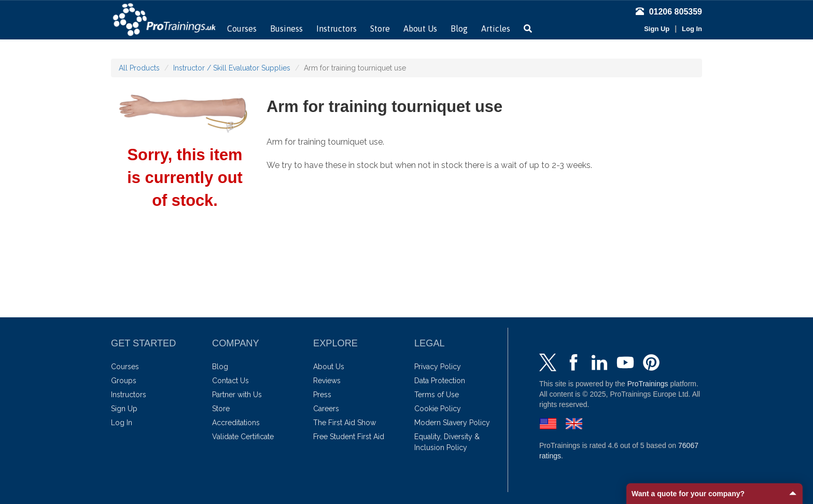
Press (322, 395)
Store (380, 29)
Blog (459, 29)
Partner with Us (237, 395)
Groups (124, 381)
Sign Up (657, 29)
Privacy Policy (438, 367)
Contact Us (230, 381)
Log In (692, 29)
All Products (139, 68)
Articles (496, 29)
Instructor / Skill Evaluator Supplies (232, 68)
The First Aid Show (345, 423)
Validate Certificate (243, 437)
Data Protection (440, 381)
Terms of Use (437, 395)
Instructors (337, 29)
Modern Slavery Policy (452, 423)
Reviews (327, 381)
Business (286, 29)
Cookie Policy (438, 409)
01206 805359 (669, 12)
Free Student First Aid (349, 437)
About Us (420, 29)
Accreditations (236, 423)
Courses (242, 29)
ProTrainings (648, 384)
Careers (326, 409)
